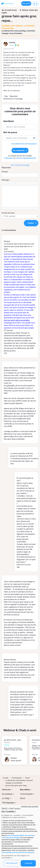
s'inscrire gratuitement (26, 158)
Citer (6, 96)
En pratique (7, 794)
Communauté (17, 778)
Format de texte (8, 213)
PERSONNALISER (12, 863)
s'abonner (8, 158)
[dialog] (20, 837)
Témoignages (8, 803)
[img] (34, 138)
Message (5, 180)
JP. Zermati (8, 330)
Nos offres (25, 790)
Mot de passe (10, 132)
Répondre (14, 96)
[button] (4, 183)
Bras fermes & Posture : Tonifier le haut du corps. (13, 749)
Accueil (6, 778)
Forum (27, 778)
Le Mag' (6, 798)
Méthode (6, 790)
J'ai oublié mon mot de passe (24, 144)
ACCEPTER (28, 863)
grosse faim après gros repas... (17, 785)
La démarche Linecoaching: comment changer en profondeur (19, 782)
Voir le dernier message (20, 165)
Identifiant (9, 121)
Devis (23, 798)
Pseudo (5, 172)
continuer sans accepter (30, 806)
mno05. (12, 42)
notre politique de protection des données (18, 852)
